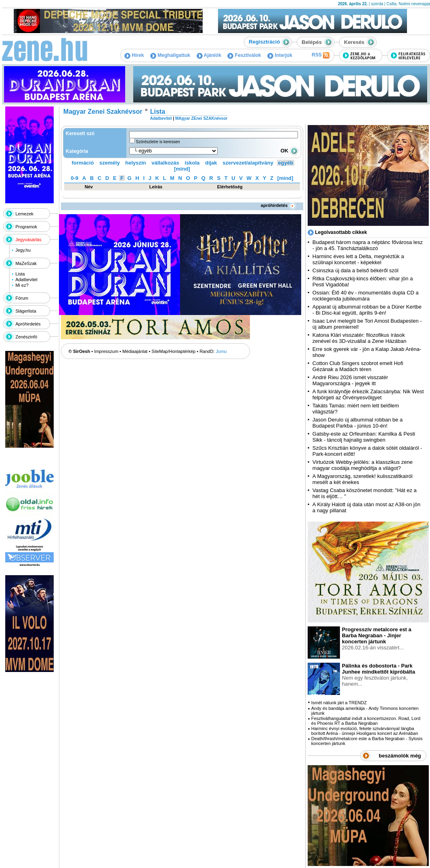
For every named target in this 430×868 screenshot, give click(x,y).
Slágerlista (26, 311)
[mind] (182, 169)
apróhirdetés (278, 205)
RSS (321, 55)
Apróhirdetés (28, 324)
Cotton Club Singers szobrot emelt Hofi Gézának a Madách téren (358, 366)
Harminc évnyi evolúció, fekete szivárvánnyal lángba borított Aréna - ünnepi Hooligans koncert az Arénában (365, 731)
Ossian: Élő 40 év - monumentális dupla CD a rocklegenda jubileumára (366, 296)
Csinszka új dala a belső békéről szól (356, 270)
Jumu (221, 351)
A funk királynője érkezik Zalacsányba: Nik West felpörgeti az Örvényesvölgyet (368, 394)
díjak (211, 163)
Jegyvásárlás (28, 240)
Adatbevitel (26, 280)
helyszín (135, 163)
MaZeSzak (26, 263)
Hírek (134, 55)
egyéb (286, 163)
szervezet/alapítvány (248, 163)
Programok (26, 227)
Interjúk (280, 55)
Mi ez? (22, 285)
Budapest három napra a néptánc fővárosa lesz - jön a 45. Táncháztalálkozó (368, 245)
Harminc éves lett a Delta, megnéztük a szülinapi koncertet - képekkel (358, 259)
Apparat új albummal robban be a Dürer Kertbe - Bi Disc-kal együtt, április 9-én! (367, 310)
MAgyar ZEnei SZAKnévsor (201, 118)
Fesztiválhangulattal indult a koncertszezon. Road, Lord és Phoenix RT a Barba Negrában (366, 721)
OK (289, 151)
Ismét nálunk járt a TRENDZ (339, 703)
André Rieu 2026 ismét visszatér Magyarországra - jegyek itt (350, 380)
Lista (20, 274)
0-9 (74, 178)
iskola (192, 163)
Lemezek (24, 214)
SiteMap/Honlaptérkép (173, 351)
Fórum (22, 298)
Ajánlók (209, 55)
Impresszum (106, 351)
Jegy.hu (23, 250)
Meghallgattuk (170, 55)
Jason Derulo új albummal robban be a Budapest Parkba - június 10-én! (358, 423)
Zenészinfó (26, 337)
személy (110, 163)
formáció (83, 163)
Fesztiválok (244, 55)
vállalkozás (165, 163)
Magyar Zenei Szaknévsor (103, 112)
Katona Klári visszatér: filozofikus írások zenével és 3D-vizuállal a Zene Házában (360, 338)
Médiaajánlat (135, 351)
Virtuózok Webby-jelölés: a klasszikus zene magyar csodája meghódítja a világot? (363, 465)
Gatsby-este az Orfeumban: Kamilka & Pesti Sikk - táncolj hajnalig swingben (364, 437)
